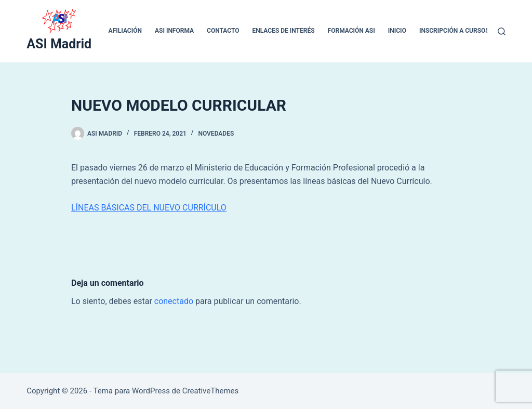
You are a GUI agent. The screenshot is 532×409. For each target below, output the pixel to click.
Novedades (216, 134)
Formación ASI (351, 31)
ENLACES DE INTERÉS (284, 31)
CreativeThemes (211, 391)
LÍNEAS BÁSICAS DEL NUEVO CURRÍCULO (149, 208)
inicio (397, 31)
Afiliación (125, 31)
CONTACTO (223, 31)
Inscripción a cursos (454, 31)
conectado (174, 301)
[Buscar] (502, 31)
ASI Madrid (59, 44)
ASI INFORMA (174, 31)
